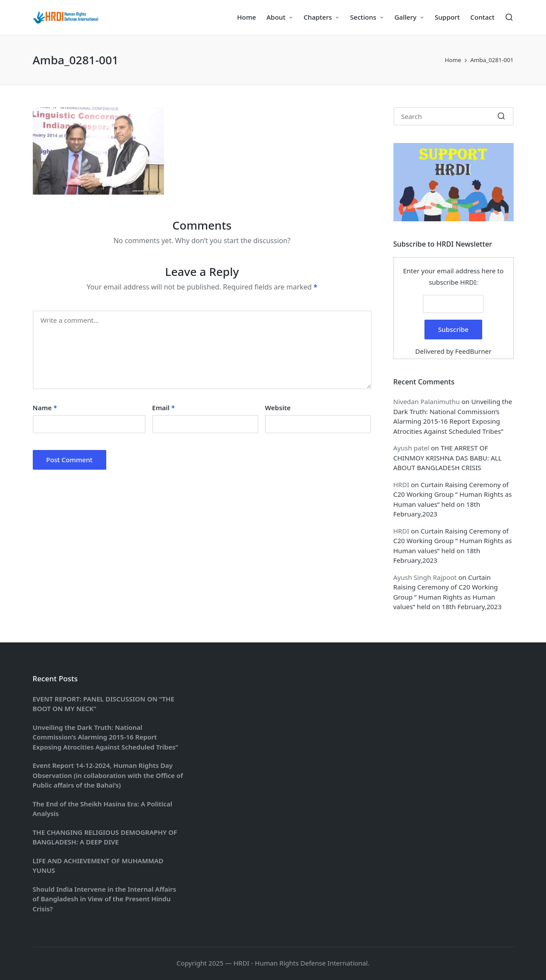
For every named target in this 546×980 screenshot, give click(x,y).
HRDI (401, 485)
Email (163, 408)
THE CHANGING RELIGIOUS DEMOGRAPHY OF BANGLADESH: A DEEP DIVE (105, 837)
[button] (502, 116)
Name (45, 408)
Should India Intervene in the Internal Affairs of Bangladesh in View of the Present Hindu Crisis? (104, 899)
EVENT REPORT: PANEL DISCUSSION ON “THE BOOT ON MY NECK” (104, 704)
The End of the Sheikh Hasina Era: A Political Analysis (103, 809)
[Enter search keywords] (454, 116)
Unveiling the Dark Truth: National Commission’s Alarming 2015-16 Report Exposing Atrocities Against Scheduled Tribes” (106, 737)
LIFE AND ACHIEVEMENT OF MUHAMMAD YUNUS (98, 866)
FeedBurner (473, 351)
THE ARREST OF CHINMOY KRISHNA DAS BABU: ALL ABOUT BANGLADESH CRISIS (448, 458)
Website (278, 408)
